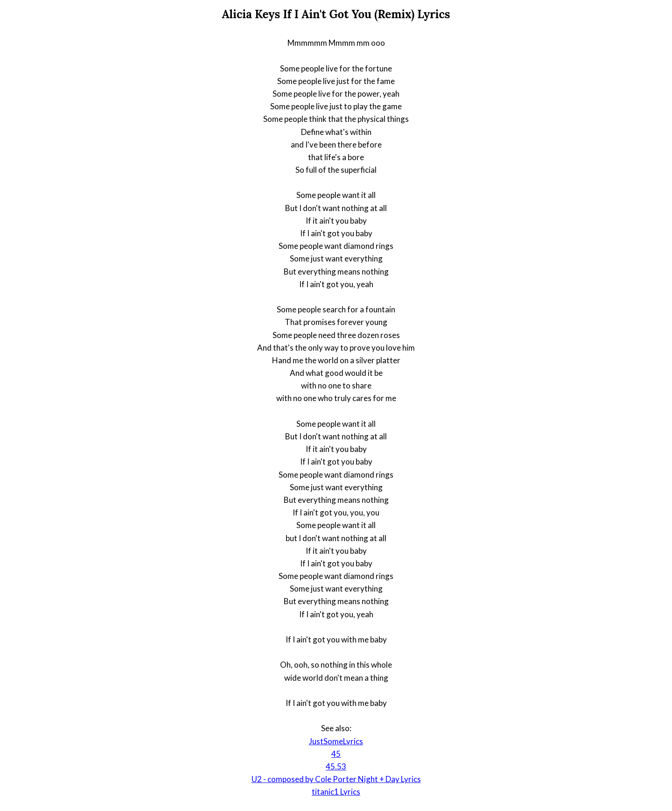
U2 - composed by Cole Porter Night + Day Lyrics (336, 779)
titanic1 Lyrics (336, 792)
